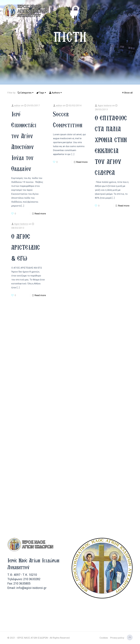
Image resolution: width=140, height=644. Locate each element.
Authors (56, 93)
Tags (41, 93)
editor (17, 105)
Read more (40, 214)
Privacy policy (117, 638)
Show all (127, 93)
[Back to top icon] (130, 637)
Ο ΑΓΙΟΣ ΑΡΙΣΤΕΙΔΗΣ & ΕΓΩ (26, 247)
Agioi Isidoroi (105, 105)
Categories (26, 93)
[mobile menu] (136, 8)
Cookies (104, 638)
